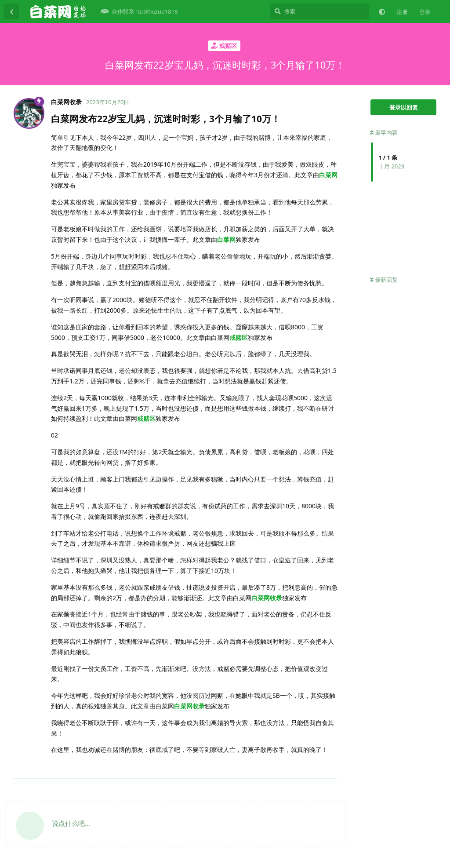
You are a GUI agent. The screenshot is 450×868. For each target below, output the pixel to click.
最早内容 (384, 132)
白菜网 (328, 175)
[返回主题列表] (11, 11)
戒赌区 (239, 337)
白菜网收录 (267, 598)
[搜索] (319, 11)
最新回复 (384, 280)
